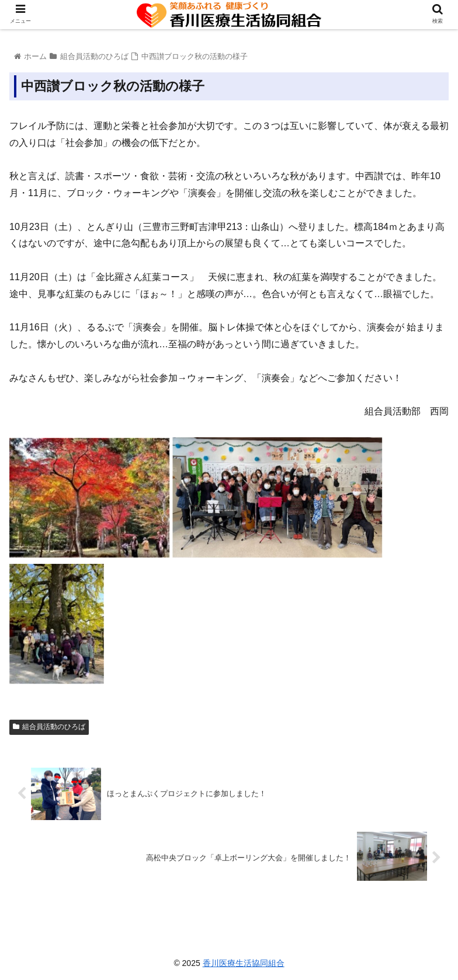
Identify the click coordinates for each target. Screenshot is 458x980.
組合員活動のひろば (49, 727)
